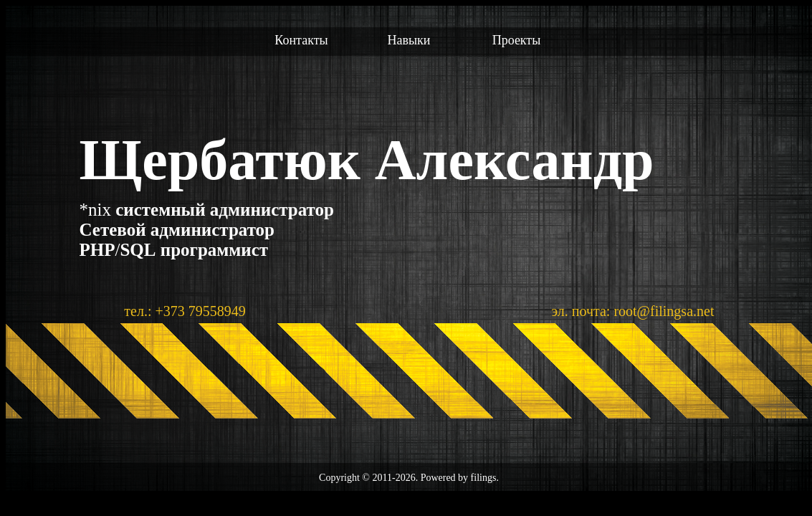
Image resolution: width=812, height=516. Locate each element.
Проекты (517, 40)
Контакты (301, 40)
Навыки (409, 40)
